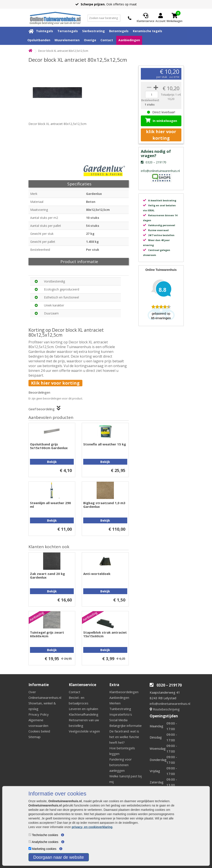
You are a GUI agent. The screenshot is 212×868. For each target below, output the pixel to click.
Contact (107, 40)
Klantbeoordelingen (124, 692)
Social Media (118, 720)
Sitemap (35, 737)
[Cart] (174, 16)
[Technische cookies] (30, 835)
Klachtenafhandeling (84, 714)
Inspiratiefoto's (121, 714)
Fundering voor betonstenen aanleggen (121, 765)
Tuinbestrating (120, 709)
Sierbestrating (93, 31)
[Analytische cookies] (30, 842)
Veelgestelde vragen (84, 731)
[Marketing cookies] (30, 848)
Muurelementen (67, 40)
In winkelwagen (161, 120)
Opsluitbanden (39, 40)
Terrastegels (68, 31)
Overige (90, 40)
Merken (115, 703)
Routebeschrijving (165, 709)
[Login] (160, 18)
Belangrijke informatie (126, 726)
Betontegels (119, 31)
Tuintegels (45, 31)
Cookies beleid (39, 731)
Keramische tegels (148, 31)
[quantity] (152, 95)
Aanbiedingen (129, 40)
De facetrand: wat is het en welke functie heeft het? (124, 737)
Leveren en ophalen (83, 709)
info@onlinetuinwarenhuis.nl (170, 704)
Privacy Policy (39, 714)
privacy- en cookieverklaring (92, 827)
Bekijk (52, 462)
